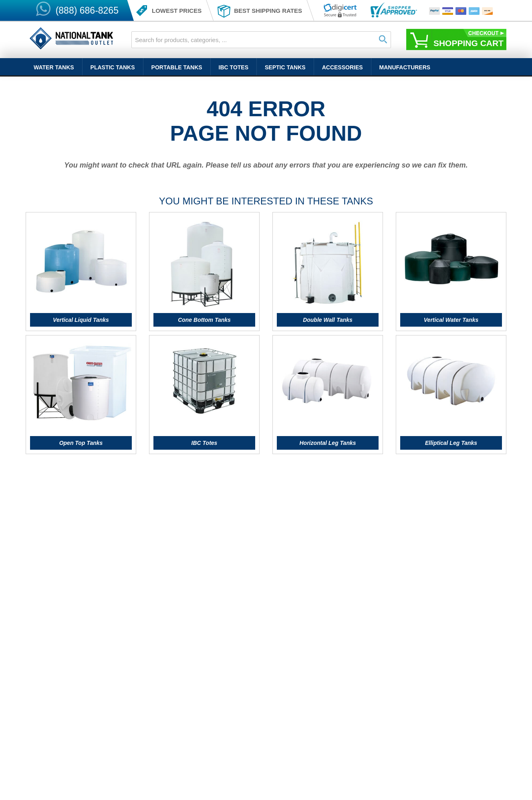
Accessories (343, 67)
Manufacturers (405, 67)
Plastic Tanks (113, 67)
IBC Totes (234, 67)
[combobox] (261, 40)
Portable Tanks (177, 67)
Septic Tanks (285, 67)
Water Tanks (54, 67)
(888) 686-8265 (87, 10)
